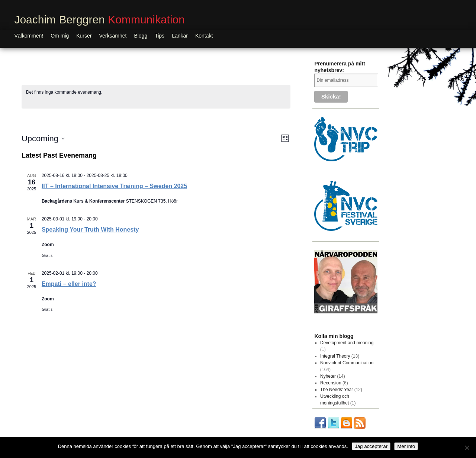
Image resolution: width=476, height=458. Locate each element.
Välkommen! (29, 36)
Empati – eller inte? (69, 284)
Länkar (180, 36)
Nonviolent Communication (347, 363)
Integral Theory (335, 356)
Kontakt (204, 36)
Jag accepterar (371, 446)
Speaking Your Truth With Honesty (90, 230)
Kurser (84, 36)
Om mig (60, 36)
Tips (160, 36)
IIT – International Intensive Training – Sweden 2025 (114, 186)
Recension (331, 383)
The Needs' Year (337, 390)
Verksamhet (113, 36)
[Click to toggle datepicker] (43, 138)
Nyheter (328, 376)
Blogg (141, 36)
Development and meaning (347, 343)
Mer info (406, 446)
